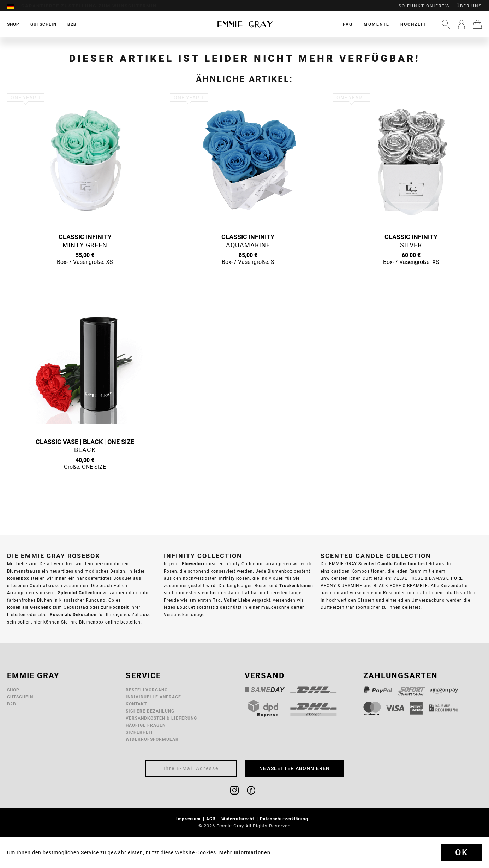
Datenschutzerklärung (285, 819)
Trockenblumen (296, 586)
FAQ (348, 24)
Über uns (469, 6)
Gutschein (20, 697)
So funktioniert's (424, 6)
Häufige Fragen (146, 725)
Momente (377, 24)
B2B (12, 704)
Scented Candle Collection (387, 564)
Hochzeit (413, 24)
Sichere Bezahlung (150, 711)
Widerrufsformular (152, 739)
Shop (13, 690)
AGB (212, 819)
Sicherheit (139, 732)
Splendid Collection (80, 593)
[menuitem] (14, 6)
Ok (461, 852)
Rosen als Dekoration (73, 615)
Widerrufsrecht (238, 819)
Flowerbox (193, 564)
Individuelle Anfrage (153, 697)
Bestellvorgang (147, 690)
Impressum (189, 819)
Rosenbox (18, 578)
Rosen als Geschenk (29, 607)
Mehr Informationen (245, 852)
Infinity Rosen (234, 578)
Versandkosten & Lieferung (161, 718)
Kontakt (136, 704)
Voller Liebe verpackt (247, 600)
